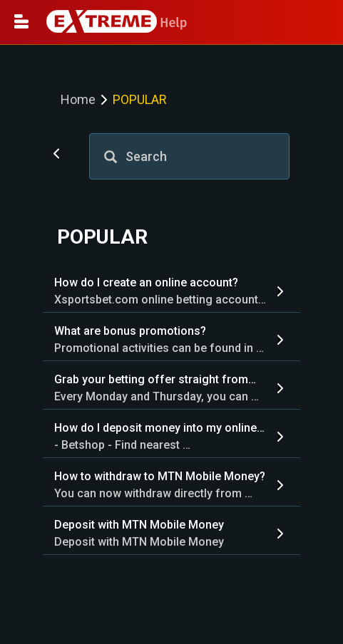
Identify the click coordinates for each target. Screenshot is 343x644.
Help (117, 23)
